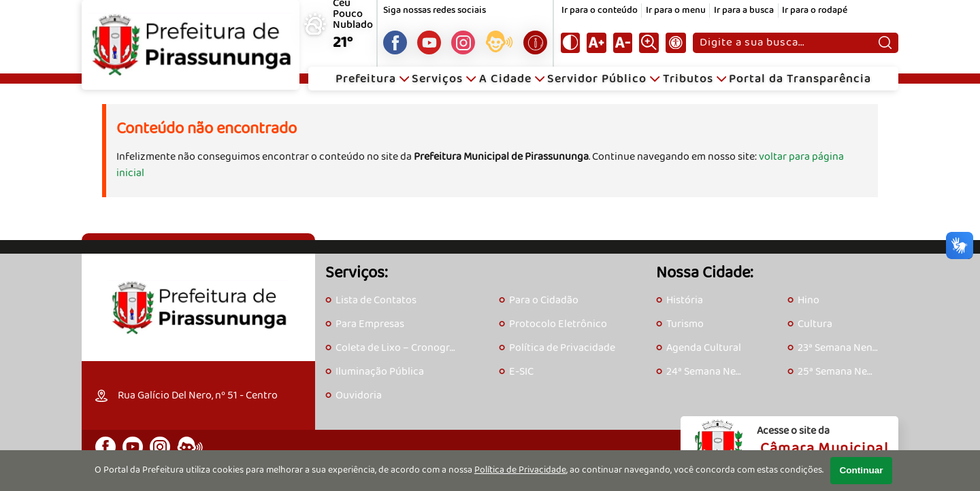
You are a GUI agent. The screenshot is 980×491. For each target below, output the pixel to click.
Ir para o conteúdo (600, 11)
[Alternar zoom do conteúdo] (649, 43)
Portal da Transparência (800, 79)
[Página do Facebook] (395, 43)
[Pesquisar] (885, 43)
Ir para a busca (744, 11)
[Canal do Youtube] (429, 43)
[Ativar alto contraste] (570, 43)
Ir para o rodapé (815, 11)
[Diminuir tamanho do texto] (623, 43)
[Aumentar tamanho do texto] (596, 43)
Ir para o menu (676, 11)
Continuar (861, 470)
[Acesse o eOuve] (499, 44)
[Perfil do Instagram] (463, 43)
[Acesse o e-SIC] (535, 43)
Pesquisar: (699, 32)
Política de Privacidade (520, 470)
